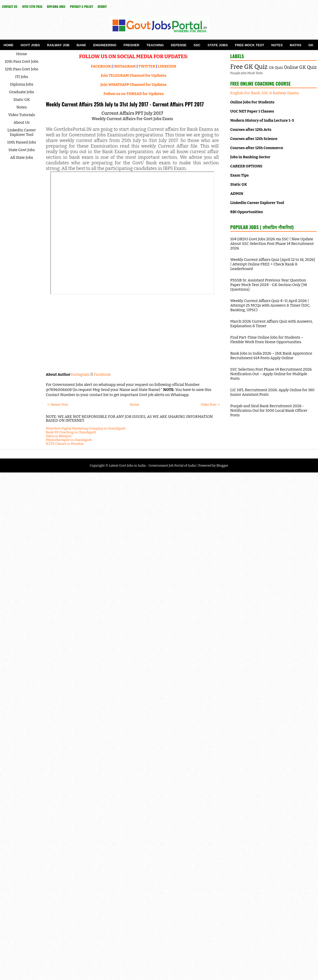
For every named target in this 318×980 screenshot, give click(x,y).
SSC (197, 45)
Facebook (102, 374)
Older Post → (210, 405)
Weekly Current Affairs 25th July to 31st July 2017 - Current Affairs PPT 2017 (125, 104)
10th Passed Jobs (22, 142)
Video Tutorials (22, 115)
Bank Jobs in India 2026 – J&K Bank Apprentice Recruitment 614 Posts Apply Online (271, 356)
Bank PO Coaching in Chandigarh (71, 432)
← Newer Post (58, 405)
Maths (295, 45)
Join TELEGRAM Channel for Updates (134, 75)
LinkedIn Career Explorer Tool (22, 132)
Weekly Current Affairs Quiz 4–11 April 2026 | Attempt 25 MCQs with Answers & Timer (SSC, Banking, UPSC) (270, 305)
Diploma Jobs (56, 6)
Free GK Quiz (249, 67)
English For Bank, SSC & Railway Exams (265, 93)
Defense (179, 45)
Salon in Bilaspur (59, 436)
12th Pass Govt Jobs (21, 69)
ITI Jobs (22, 77)
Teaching (155, 45)
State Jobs (218, 45)
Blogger (222, 465)
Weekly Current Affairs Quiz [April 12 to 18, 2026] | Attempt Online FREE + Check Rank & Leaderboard (273, 264)
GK (311, 45)
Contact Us (10, 6)
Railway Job (58, 45)
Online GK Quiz (300, 67)
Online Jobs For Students (252, 102)
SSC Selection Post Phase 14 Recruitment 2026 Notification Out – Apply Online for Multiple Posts (271, 374)
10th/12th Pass (32, 6)
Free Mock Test (249, 45)
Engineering (105, 45)
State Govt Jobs (22, 150)
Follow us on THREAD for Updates (134, 94)
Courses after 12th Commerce (257, 148)
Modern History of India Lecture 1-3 (262, 120)
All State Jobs (22, 157)
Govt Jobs (30, 45)
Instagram (80, 374)
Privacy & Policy (82, 6)
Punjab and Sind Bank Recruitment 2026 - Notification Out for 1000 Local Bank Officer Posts (269, 410)
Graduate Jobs (22, 92)
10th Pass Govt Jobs (22, 61)
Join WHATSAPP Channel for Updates (134, 85)
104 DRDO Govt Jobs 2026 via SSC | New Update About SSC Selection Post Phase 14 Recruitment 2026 (272, 244)
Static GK (22, 100)
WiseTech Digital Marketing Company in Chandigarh (86, 428)
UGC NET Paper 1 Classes (252, 111)
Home (9, 45)
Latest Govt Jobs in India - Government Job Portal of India (152, 465)
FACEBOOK (101, 66)
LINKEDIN (167, 66)
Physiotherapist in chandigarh (69, 440)
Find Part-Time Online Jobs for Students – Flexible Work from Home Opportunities (267, 340)
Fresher (132, 45)
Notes (277, 45)
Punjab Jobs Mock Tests (247, 73)
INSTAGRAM (125, 66)
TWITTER (147, 66)
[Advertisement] (132, 331)
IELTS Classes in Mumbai (65, 444)
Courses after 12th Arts (251, 130)
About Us (22, 122)
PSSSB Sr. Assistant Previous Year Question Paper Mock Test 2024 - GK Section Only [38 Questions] (269, 285)
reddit (102, 6)
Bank (81, 45)
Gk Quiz (276, 68)
